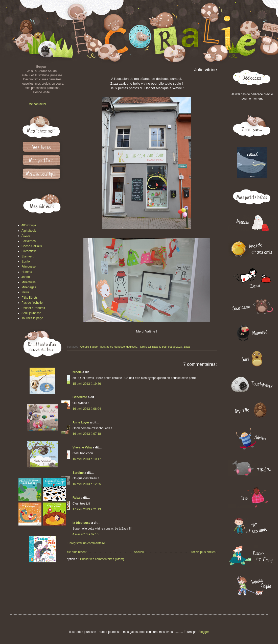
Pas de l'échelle (32, 303)
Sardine (78, 473)
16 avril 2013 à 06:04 (87, 409)
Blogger (204, 632)
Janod (26, 277)
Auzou (26, 236)
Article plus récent (74, 552)
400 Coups (29, 225)
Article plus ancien (203, 552)
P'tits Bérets (30, 298)
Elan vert (27, 256)
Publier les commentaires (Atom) (102, 559)
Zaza (187, 347)
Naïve (25, 292)
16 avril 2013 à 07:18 (87, 434)
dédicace (132, 347)
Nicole (77, 372)
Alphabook (29, 231)
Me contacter (37, 104)
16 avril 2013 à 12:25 (87, 484)
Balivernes (29, 241)
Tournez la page (32, 318)
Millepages (29, 287)
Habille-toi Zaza (148, 347)
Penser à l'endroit (33, 308)
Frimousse (29, 267)
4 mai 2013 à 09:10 (86, 534)
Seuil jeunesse (31, 313)
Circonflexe (29, 251)
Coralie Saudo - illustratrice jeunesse (103, 347)
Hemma (27, 272)
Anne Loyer (81, 422)
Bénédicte (80, 397)
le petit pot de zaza (171, 347)
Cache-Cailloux (32, 246)
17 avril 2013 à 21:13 (87, 509)
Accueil (139, 552)
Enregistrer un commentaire (86, 543)
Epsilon (26, 261)
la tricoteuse (82, 523)
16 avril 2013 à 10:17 (87, 459)
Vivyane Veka (82, 447)
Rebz (76, 498)
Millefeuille (29, 282)
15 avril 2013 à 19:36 (87, 384)
